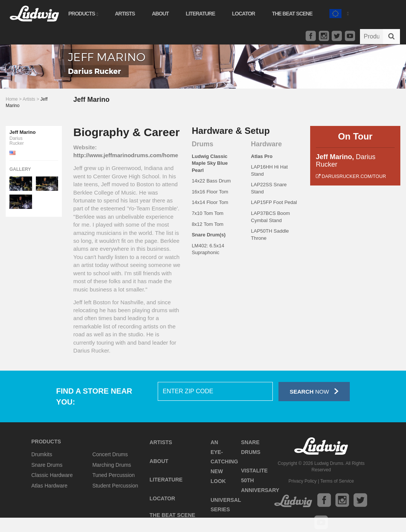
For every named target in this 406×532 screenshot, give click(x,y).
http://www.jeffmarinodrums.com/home (126, 155)
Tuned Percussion (114, 475)
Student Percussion (115, 486)
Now (314, 391)
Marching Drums (112, 465)
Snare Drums (47, 465)
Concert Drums (110, 454)
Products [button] (83, 14)
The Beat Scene (292, 14)
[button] (339, 13)
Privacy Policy (302, 481)
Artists (125, 14)
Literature (200, 14)
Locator (244, 14)
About (160, 14)
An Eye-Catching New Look (224, 462)
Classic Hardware (52, 475)
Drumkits (42, 454)
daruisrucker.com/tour (351, 176)
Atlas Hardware (49, 486)
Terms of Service (337, 481)
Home (12, 99)
